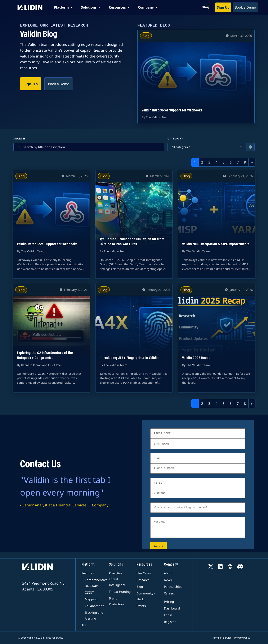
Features (88, 573)
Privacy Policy (242, 638)
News (168, 580)
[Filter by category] (205, 147)
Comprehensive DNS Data (94, 583)
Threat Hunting (120, 592)
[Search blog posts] (92, 147)
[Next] (252, 162)
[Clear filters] (250, 147)
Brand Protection (116, 601)
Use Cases (144, 573)
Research (143, 580)
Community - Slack (146, 596)
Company (171, 565)
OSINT (89, 592)
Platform (88, 565)
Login (168, 615)
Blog (205, 7)
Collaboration (94, 606)
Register (170, 622)
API (84, 625)
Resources (144, 565)
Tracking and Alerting (94, 615)
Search (19, 139)
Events (141, 606)
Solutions (116, 565)
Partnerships (173, 586)
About (168, 573)
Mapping (91, 599)
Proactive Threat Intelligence (117, 579)
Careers (169, 593)
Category (175, 139)
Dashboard (172, 608)
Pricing (169, 602)
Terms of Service (222, 638)
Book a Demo (245, 7)
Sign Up (223, 7)
